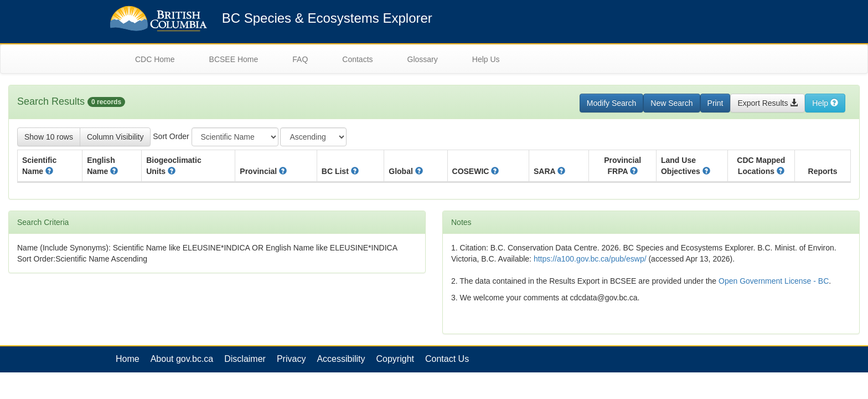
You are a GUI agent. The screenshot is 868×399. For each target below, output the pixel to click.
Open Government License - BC (774, 281)
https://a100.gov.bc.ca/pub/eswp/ (590, 259)
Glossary (423, 59)
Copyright (395, 359)
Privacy (291, 359)
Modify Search (611, 103)
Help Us (486, 59)
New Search (671, 103)
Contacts (357, 59)
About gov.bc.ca (182, 359)
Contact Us (447, 359)
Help (825, 103)
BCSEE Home (234, 59)
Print (715, 103)
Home (128, 359)
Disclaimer (245, 359)
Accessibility (341, 359)
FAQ (300, 59)
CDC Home (155, 59)
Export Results (768, 103)
